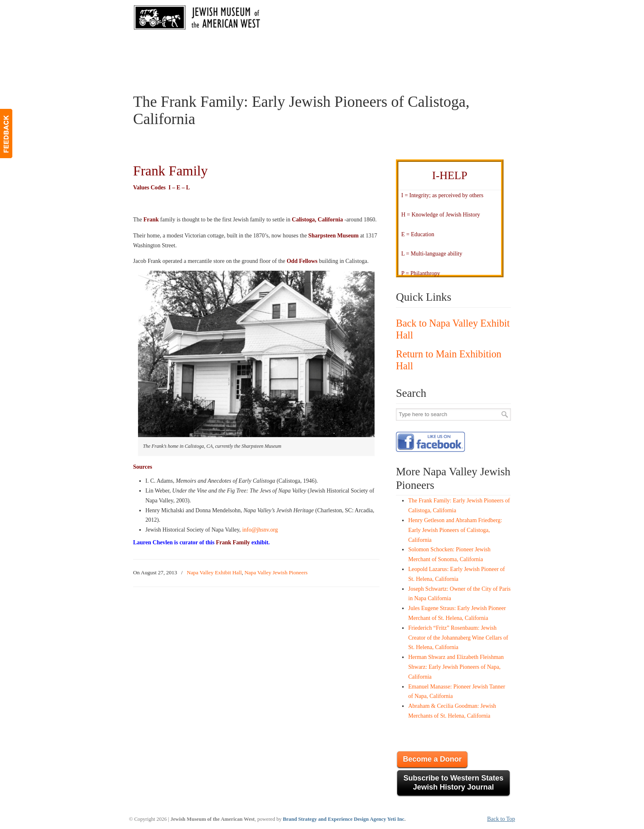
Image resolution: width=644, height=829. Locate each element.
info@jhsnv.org (260, 530)
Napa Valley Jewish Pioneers (276, 572)
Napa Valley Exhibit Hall (214, 572)
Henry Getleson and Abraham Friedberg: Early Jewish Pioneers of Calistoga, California (455, 530)
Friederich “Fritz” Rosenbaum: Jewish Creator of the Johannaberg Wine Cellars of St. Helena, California (458, 638)
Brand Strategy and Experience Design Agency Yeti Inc (344, 819)
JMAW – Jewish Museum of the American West (197, 19)
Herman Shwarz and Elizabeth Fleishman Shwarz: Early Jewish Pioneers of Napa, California (456, 667)
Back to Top (501, 819)
